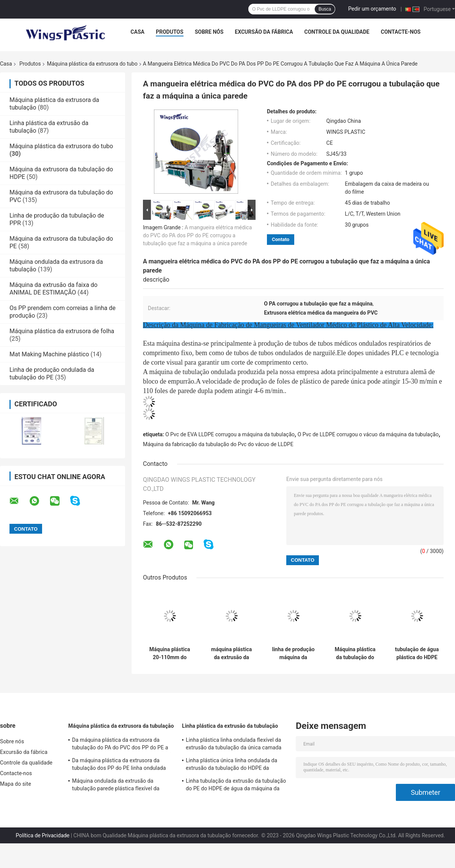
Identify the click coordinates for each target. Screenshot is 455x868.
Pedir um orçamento (372, 9)
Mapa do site (16, 784)
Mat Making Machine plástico (49, 354)
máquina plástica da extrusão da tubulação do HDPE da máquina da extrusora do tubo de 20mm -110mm (231, 653)
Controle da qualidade (337, 32)
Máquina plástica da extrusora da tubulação (121, 726)
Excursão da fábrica (264, 32)
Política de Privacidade (43, 835)
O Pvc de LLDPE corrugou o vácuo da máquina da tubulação (368, 434)
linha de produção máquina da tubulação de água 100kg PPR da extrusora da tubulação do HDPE (293, 653)
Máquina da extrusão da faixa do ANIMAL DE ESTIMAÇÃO (53, 289)
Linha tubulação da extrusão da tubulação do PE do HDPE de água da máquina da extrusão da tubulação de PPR (236, 786)
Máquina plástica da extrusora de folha (62, 331)
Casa (137, 32)
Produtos (170, 32)
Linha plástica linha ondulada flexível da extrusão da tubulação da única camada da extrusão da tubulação (234, 745)
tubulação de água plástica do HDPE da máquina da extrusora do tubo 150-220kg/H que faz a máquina (417, 653)
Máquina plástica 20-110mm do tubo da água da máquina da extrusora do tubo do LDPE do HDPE (170, 653)
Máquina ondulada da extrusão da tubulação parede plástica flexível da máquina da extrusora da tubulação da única (118, 786)
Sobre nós (209, 32)
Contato (281, 239)
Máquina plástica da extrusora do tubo (92, 64)
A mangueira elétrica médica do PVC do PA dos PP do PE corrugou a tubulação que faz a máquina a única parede (197, 235)
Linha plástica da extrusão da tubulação (230, 726)
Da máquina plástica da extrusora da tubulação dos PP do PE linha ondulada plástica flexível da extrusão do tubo (119, 765)
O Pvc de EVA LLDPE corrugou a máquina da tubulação (230, 434)
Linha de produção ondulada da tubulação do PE (52, 374)
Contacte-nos (401, 32)
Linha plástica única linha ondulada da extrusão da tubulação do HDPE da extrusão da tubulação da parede (231, 765)
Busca (325, 9)
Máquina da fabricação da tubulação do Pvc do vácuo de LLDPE (218, 444)
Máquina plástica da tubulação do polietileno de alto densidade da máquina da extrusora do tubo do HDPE (355, 653)
